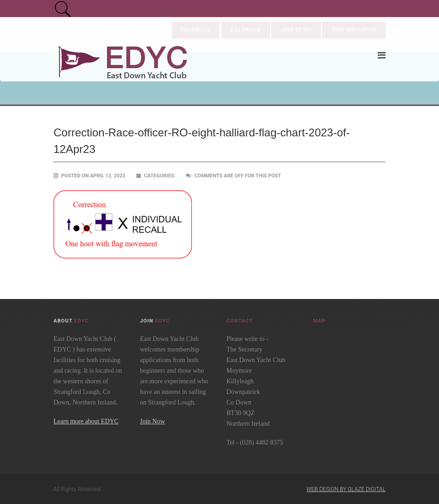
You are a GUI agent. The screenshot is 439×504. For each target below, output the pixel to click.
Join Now (153, 421)
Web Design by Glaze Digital (346, 489)
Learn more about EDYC (86, 421)
